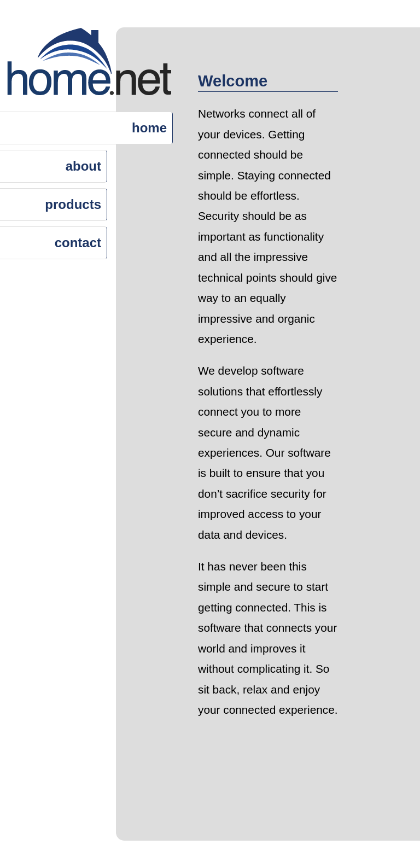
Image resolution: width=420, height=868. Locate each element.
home (149, 128)
